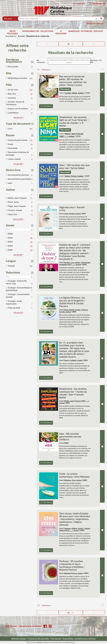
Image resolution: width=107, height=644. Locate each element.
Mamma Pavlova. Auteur (74, 573)
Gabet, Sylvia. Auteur (74, 176)
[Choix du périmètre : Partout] (10, 19)
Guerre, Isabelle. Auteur (73, 360)
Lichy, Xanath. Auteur (73, 214)
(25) (19, 219)
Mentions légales (19, 639)
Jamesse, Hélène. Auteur (74, 528)
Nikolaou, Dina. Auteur (73, 480)
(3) (19, 312)
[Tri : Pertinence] (46, 70)
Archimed (39, 642)
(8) (19, 164)
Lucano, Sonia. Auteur (74, 93)
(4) (19, 117)
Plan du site (56, 639)
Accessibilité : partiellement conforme (79, 639)
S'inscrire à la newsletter (30, 626)
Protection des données (38, 639)
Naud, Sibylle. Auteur (72, 310)
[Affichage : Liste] (71, 44)
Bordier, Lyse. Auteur (72, 263)
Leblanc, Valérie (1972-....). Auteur (75, 529)
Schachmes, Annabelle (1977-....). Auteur (75, 264)
